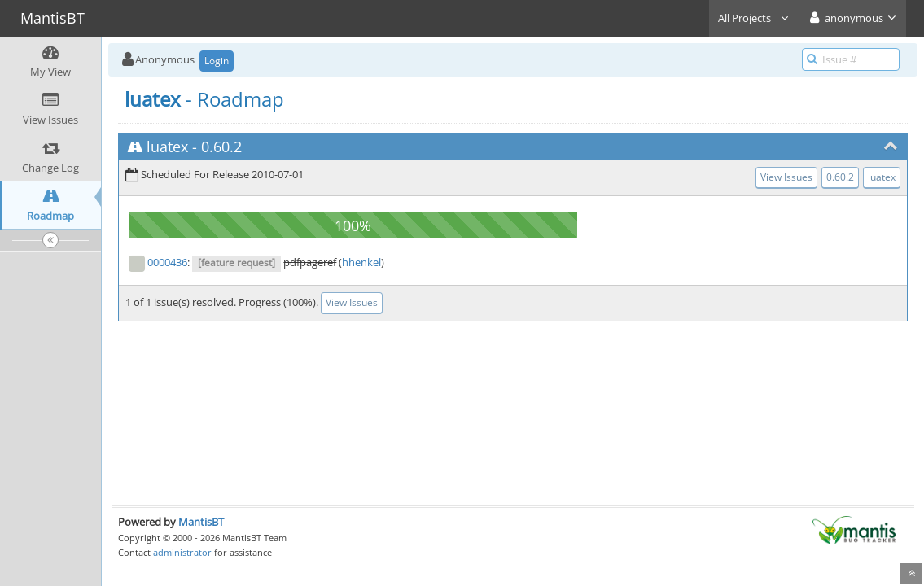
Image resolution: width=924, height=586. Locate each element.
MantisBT (201, 522)
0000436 (167, 262)
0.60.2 (221, 146)
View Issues (786, 177)
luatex (167, 146)
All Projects (754, 18)
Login (217, 61)
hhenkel (361, 262)
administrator (182, 552)
